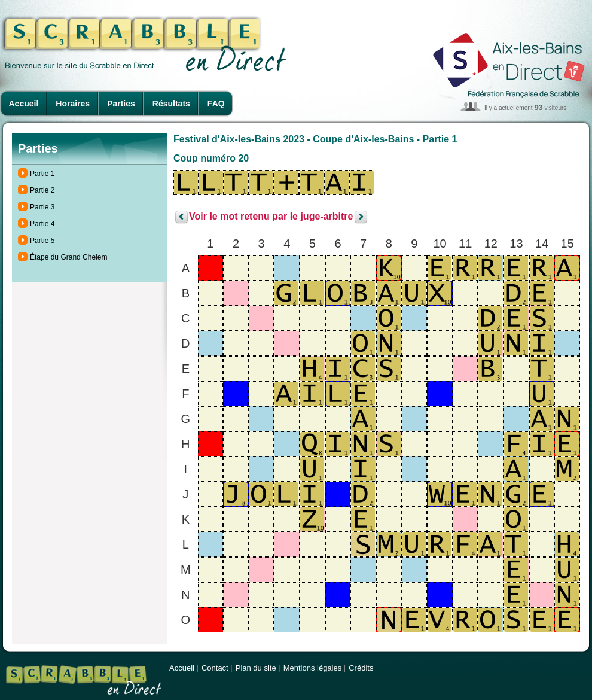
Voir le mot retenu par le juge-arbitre (271, 217)
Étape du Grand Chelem (68, 257)
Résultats (171, 104)
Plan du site (256, 668)
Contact (215, 668)
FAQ (216, 104)
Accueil (24, 104)
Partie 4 (42, 224)
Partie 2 (42, 190)
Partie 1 (42, 174)
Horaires (73, 104)
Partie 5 (42, 241)
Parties (121, 104)
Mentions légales (313, 668)
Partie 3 (42, 207)
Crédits (361, 668)
